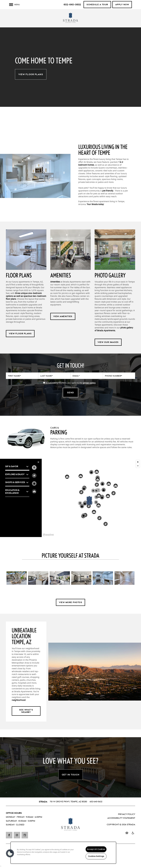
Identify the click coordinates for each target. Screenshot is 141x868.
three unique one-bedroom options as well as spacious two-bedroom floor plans (26, 296)
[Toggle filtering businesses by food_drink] (34, 468)
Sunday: (10, 825)
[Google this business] (25, 835)
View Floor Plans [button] (31, 74)
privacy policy (89, 383)
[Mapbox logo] (48, 535)
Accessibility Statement (121, 818)
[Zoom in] (138, 462)
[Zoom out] (138, 466)
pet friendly (108, 191)
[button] (97, 5)
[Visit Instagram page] (17, 835)
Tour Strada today (95, 204)
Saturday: (12, 821)
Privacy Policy (127, 814)
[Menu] (14, 5)
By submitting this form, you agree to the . (71, 383)
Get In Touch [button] (71, 775)
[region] (63, 853)
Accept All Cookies (96, 849)
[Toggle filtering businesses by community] (34, 491)
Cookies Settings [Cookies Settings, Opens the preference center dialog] (96, 856)
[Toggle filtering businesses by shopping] (34, 483)
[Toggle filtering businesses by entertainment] (34, 476)
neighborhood (19, 700)
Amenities (55, 282)
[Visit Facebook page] (9, 835)
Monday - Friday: (15, 817)
